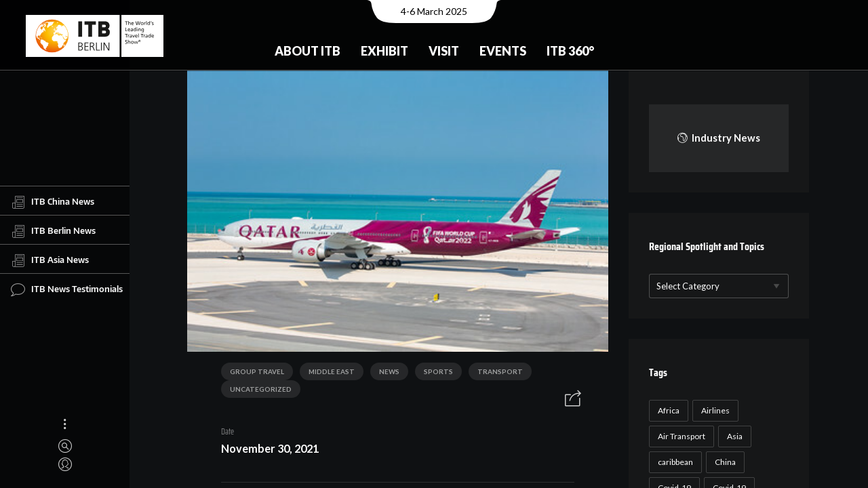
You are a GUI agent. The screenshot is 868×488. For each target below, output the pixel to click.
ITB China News (53, 202)
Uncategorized (256, 391)
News (384, 373)
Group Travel (252, 373)
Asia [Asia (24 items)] (733, 436)
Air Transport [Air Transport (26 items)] (679, 436)
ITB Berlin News (53, 231)
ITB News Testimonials (67, 289)
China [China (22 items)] (723, 462)
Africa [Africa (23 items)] (667, 410)
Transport (495, 373)
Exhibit (384, 51)
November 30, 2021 (265, 450)
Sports (434, 373)
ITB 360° (570, 51)
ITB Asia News (50, 260)
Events (503, 51)
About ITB (308, 51)
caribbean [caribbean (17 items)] (673, 462)
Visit (444, 51)
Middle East (327, 373)
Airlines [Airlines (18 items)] (713, 410)
